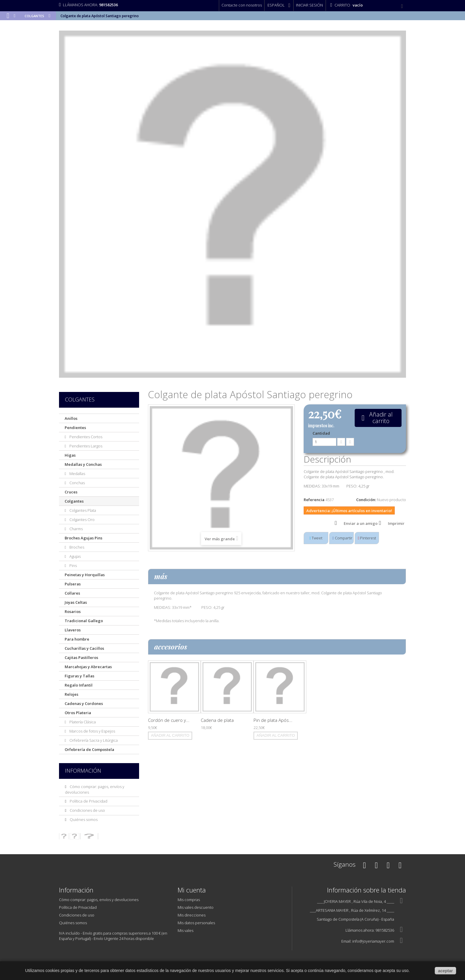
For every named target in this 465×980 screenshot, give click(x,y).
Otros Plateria (78, 713)
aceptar (445, 971)
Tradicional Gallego (84, 621)
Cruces (71, 492)
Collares (72, 593)
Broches (76, 547)
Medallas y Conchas (83, 464)
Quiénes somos (83, 819)
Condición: (366, 500)
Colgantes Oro (82, 520)
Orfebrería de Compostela (89, 749)
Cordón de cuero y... (169, 720)
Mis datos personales (196, 923)
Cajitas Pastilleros (81, 657)
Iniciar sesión (309, 5)
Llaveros (73, 630)
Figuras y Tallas (79, 676)
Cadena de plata (217, 720)
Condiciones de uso (87, 810)
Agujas (75, 556)
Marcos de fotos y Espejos (92, 731)
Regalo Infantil (79, 685)
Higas (70, 455)
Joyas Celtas (76, 602)
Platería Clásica (82, 722)
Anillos (71, 418)
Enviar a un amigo (361, 523)
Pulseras (73, 584)
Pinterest (367, 538)
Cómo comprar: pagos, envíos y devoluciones (99, 900)
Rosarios (73, 611)
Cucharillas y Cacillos (84, 648)
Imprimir (396, 523)
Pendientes (75, 428)
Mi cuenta (192, 890)
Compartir (342, 538)
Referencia (314, 500)
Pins (73, 566)
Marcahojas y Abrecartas (88, 667)
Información (83, 771)
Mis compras (189, 900)
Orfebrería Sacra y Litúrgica (93, 740)
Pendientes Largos (85, 446)
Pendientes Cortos (85, 437)
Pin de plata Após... (273, 720)
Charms (76, 529)
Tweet (316, 538)
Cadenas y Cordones (84, 703)
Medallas (77, 474)
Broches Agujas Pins (83, 538)
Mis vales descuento (196, 907)
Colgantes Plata (82, 510)
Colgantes (74, 501)
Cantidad (321, 433)
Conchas (77, 483)
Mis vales (185, 930)
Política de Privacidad (88, 801)
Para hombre (77, 639)
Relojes (71, 694)
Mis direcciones (192, 915)
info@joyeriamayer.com (373, 941)
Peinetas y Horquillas (85, 575)
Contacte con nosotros (242, 5)
